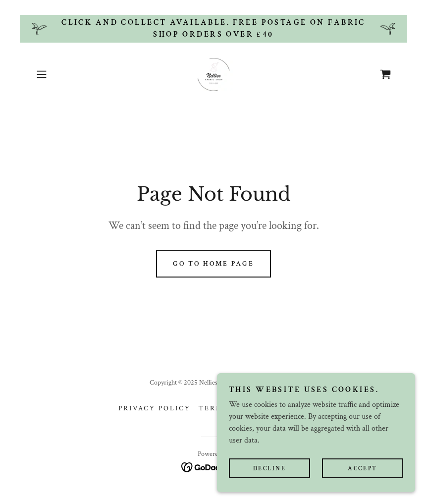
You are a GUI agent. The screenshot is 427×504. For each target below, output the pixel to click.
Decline (270, 476)
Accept (362, 476)
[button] (59, 74)
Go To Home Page (213, 264)
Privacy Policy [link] (155, 408)
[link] (213, 74)
